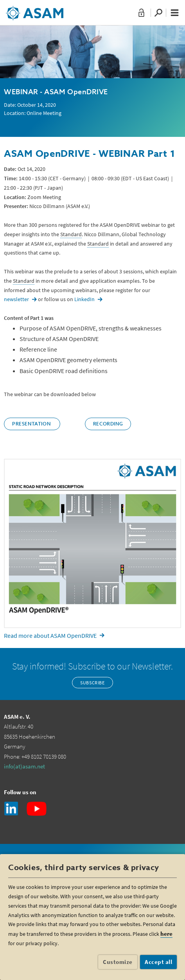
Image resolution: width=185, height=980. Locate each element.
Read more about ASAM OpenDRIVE (50, 635)
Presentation (32, 424)
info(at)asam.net (24, 766)
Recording (108, 424)
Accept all (158, 962)
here (166, 934)
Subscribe (92, 683)
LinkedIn (84, 299)
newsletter (16, 299)
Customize (118, 962)
